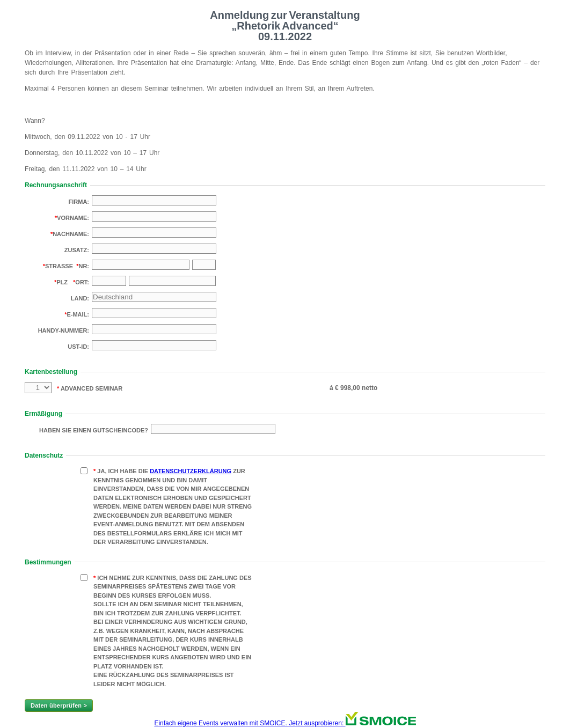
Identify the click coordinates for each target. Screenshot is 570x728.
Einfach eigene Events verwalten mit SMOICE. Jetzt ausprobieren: (285, 723)
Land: (80, 298)
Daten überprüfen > (59, 705)
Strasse (59, 266)
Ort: (82, 282)
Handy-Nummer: (64, 330)
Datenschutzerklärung (191, 471)
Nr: (84, 266)
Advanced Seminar (91, 388)
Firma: (79, 202)
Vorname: (73, 218)
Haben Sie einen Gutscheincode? (94, 430)
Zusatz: (77, 250)
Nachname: (71, 234)
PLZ (62, 282)
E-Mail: (78, 314)
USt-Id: (78, 347)
